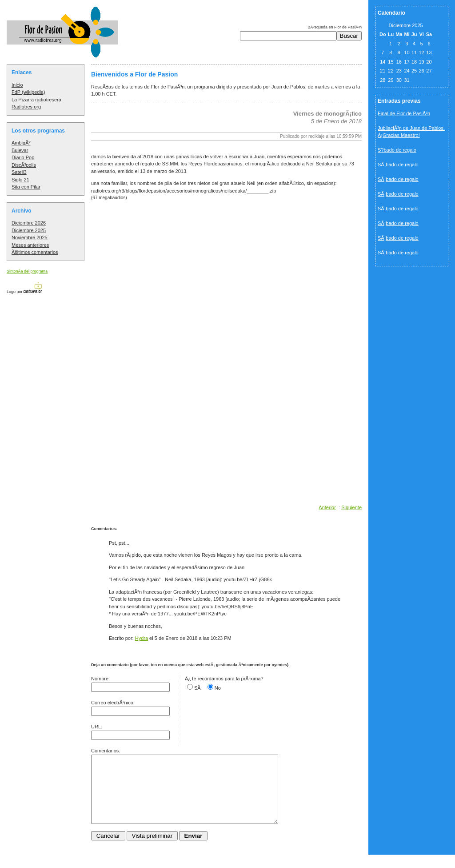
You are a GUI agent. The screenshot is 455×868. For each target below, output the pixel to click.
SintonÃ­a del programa (27, 271)
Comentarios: (106, 751)
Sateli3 (19, 172)
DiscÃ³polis (24, 165)
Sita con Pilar (26, 187)
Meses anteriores (30, 245)
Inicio (17, 85)
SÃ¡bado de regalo (398, 165)
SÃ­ (198, 688)
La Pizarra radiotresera (36, 100)
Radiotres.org (26, 107)
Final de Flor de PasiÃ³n (404, 113)
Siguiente (351, 507)
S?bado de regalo (397, 150)
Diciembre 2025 (29, 230)
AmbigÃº (21, 143)
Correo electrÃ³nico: (113, 703)
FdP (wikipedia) (28, 92)
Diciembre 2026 (29, 223)
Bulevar (20, 150)
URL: (97, 727)
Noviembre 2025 (30, 237)
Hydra (142, 638)
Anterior (327, 507)
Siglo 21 (20, 180)
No (218, 688)
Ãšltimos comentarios (35, 252)
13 (429, 52)
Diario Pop (23, 157)
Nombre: (100, 679)
